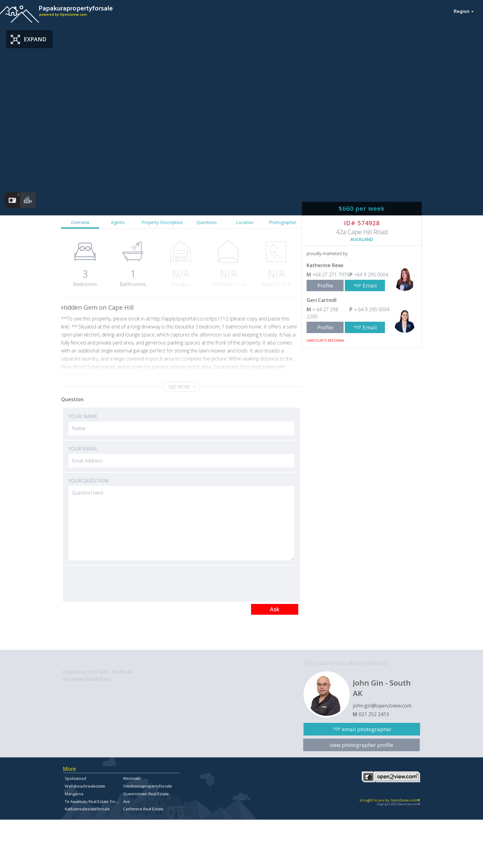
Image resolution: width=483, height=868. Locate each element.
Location (245, 222)
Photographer (283, 222)
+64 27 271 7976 (331, 275)
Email (370, 285)
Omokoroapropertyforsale (148, 786)
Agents (118, 222)
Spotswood (75, 778)
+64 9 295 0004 (371, 275)
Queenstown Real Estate (146, 794)
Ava (126, 801)
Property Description (162, 222)
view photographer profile (361, 745)
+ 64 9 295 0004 (372, 309)
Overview (80, 222)
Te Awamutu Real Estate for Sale (95, 801)
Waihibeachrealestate (85, 786)
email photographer (367, 729)
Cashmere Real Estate (143, 809)
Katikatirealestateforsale (87, 809)
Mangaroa (74, 794)
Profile (325, 285)
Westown (132, 778)
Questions (207, 222)
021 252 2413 (374, 714)
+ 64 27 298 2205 (322, 313)
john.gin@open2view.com (382, 706)
